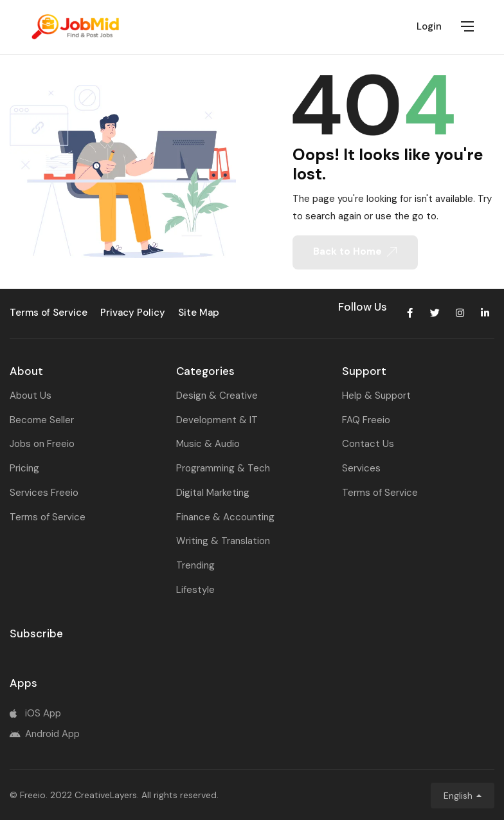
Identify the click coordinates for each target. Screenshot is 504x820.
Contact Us (368, 444)
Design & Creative (217, 396)
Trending (195, 565)
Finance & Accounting (225, 517)
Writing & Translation (223, 541)
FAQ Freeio (366, 420)
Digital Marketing (213, 493)
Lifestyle (195, 590)
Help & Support (376, 396)
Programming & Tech (223, 468)
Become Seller (42, 420)
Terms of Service (48, 517)
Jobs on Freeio (42, 444)
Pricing (24, 468)
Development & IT (217, 420)
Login (429, 26)
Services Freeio (44, 493)
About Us (31, 396)
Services (361, 468)
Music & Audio (208, 444)
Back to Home (355, 251)
